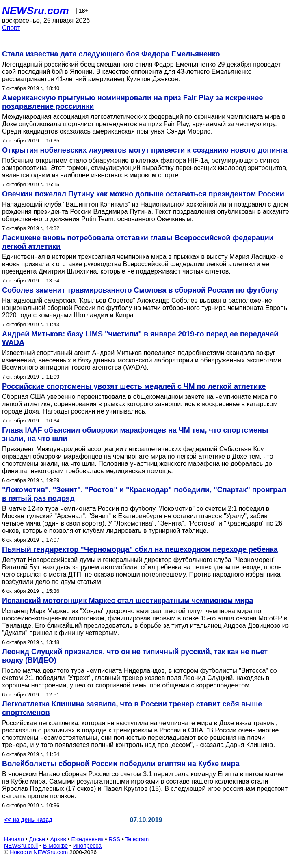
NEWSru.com (36, 11)
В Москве (55, 846)
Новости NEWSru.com (39, 852)
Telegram (137, 839)
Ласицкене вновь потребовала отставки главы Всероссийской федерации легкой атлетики (138, 242)
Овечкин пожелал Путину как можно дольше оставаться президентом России (143, 194)
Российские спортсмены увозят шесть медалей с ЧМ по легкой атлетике (134, 386)
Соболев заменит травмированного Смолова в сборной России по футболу (140, 290)
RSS (114, 839)
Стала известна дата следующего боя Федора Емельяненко (111, 54)
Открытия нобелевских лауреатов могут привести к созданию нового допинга (145, 150)
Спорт (11, 28)
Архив (58, 839)
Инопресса (88, 846)
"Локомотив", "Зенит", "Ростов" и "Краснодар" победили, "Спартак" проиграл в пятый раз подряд (144, 494)
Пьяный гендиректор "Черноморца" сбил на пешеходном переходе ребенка (140, 549)
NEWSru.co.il (21, 846)
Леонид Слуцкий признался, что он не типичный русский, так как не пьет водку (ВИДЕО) (135, 656)
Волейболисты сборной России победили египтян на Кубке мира (121, 764)
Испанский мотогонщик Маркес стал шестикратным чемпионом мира (128, 601)
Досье (37, 839)
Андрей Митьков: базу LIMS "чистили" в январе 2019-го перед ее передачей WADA (140, 338)
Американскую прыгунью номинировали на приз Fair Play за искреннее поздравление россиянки (132, 102)
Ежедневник (88, 839)
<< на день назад (28, 820)
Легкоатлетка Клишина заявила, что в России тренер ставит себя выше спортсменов (132, 708)
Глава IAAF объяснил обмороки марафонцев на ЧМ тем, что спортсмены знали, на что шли (135, 434)
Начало (14, 839)
